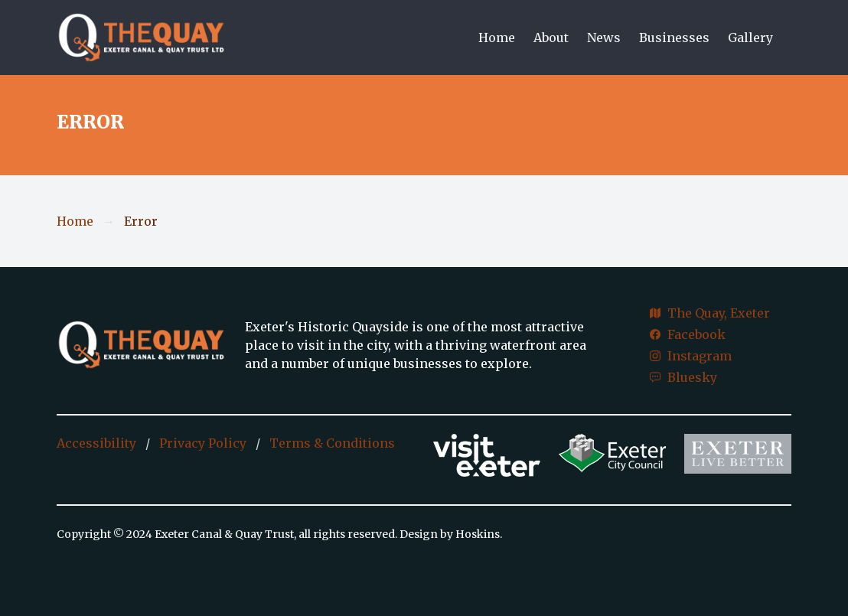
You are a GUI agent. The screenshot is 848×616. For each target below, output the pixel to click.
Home (497, 37)
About (551, 37)
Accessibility (96, 443)
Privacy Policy (203, 443)
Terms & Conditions (332, 443)
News (604, 37)
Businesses (674, 37)
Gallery (750, 37)
